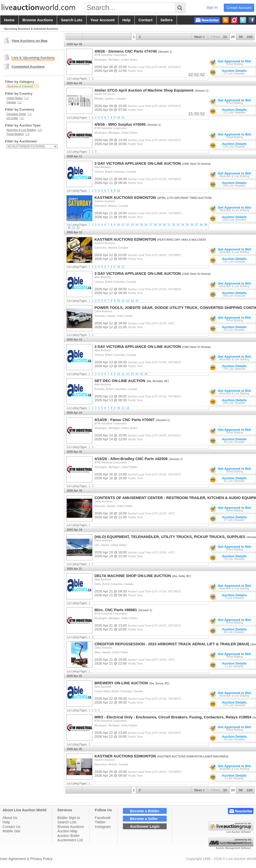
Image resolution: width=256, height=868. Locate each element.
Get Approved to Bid (234, 61)
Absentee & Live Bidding (24, 130)
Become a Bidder (145, 811)
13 (132, 225)
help (126, 20)
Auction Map (67, 831)
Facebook (103, 818)
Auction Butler (68, 836)
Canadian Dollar (19, 114)
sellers (167, 20)
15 (141, 225)
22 (173, 225)
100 (250, 37)
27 (196, 225)
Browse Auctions (71, 827)
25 (187, 225)
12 (128, 225)
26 (192, 225)
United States (18, 98)
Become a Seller (144, 819)
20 (233, 37)
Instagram (103, 827)
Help (6, 822)
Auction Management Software (233, 848)
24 (183, 225)
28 (201, 225)
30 (69, 228)
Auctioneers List (70, 840)
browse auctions (38, 20)
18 (155, 225)
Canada (14, 102)
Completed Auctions (28, 67)
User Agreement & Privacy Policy (26, 859)
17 (151, 225)
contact (146, 20)
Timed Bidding (18, 134)
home (9, 20)
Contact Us (11, 827)
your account (102, 20)
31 (74, 228)
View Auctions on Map (30, 41)
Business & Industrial (23, 86)
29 (206, 225)
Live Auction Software (239, 832)
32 (78, 228)
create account (239, 8)
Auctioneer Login (145, 826)
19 (160, 225)
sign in (212, 7)
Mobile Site (11, 831)
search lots (72, 20)
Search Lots (67, 822)
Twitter (100, 822)
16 (146, 225)
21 (169, 225)
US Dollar (15, 118)
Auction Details (234, 71)
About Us (10, 818)
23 (178, 225)
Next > (199, 37)
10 (225, 37)
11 (123, 118)
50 (241, 37)
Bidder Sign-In (69, 818)
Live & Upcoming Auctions (33, 58)
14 (137, 225)
